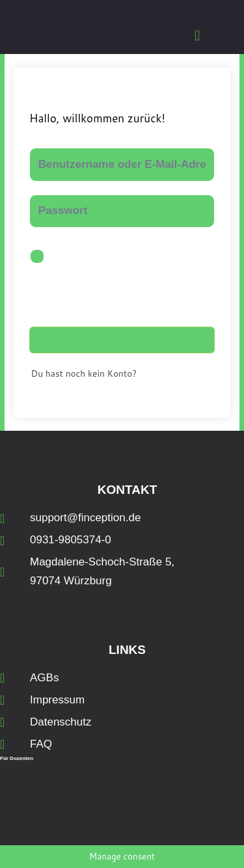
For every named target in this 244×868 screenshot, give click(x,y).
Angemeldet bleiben (61, 282)
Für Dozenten (17, 758)
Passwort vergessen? (173, 274)
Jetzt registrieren (178, 374)
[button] (197, 35)
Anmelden (122, 340)
